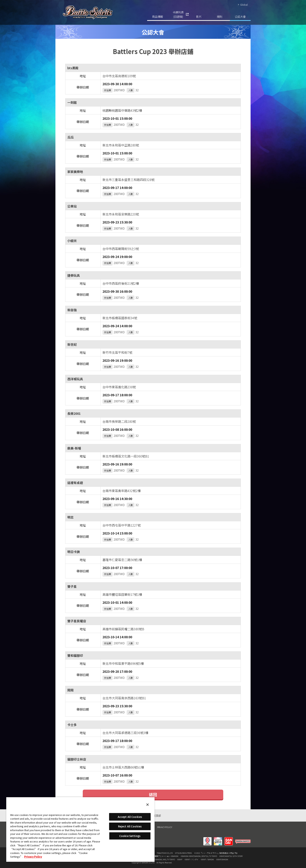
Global (244, 5)
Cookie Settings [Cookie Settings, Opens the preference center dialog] (130, 836)
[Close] (148, 805)
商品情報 (157, 16)
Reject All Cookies (130, 826)
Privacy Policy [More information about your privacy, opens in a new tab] (33, 857)
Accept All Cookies (130, 817)
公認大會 (240, 16)
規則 (220, 16)
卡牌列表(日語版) (178, 14)
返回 (153, 794)
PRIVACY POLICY (165, 827)
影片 (199, 16)
